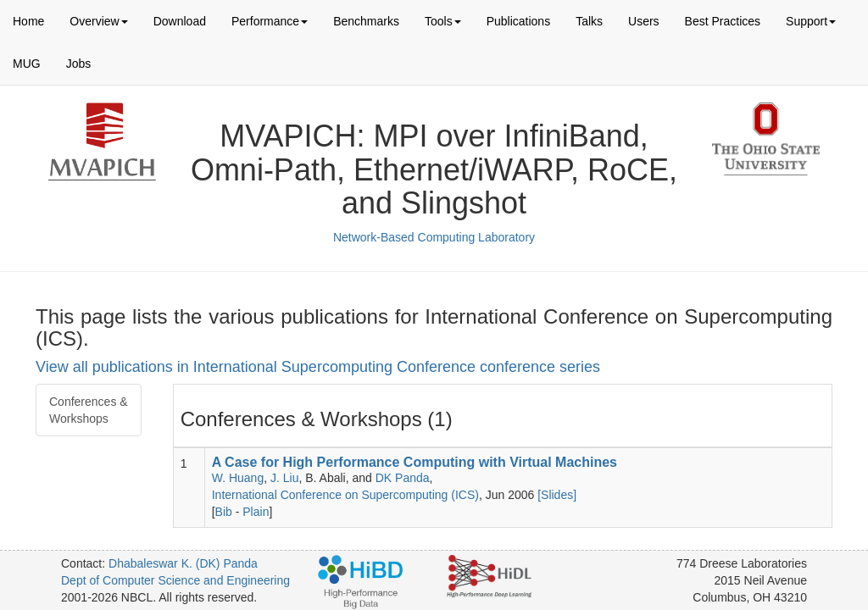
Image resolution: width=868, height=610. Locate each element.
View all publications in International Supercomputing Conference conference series (318, 367)
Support (811, 21)
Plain (256, 512)
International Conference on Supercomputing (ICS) (345, 495)
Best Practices (723, 21)
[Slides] (557, 495)
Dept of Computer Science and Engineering (175, 580)
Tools (443, 21)
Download (180, 21)
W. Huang (238, 478)
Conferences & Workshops (89, 410)
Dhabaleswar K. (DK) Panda (183, 563)
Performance (270, 21)
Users (644, 21)
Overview (98, 21)
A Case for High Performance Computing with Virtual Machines (415, 462)
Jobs (79, 64)
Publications (519, 21)
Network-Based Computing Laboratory (434, 237)
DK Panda (403, 478)
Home (28, 21)
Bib (224, 512)
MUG (27, 64)
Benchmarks (366, 21)
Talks (589, 21)
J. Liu (284, 478)
